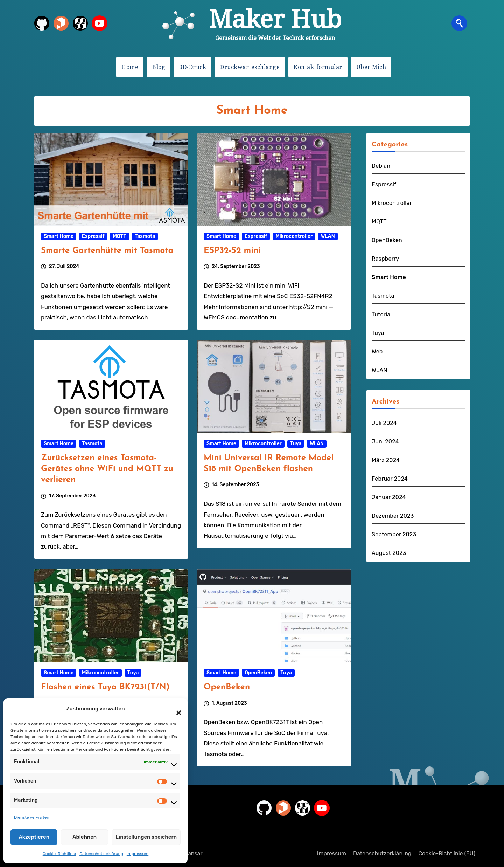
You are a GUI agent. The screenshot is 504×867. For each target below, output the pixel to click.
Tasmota (145, 236)
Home (130, 67)
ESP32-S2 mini (232, 251)
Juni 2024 (385, 442)
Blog (159, 67)
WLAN (328, 236)
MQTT (119, 236)
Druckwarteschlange (250, 67)
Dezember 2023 (393, 516)
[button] (175, 709)
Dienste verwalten (32, 817)
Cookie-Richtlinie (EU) (447, 854)
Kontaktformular (318, 67)
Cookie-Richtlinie (59, 854)
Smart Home (59, 236)
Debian (381, 166)
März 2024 (386, 460)
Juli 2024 (384, 423)
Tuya (296, 444)
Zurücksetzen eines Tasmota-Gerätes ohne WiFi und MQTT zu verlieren (107, 469)
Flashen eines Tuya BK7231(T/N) (105, 687)
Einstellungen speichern (146, 837)
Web (377, 352)
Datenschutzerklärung (101, 854)
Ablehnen (85, 837)
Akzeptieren (34, 837)
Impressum (138, 854)
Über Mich (371, 67)
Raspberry (385, 259)
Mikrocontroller (294, 236)
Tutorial (382, 314)
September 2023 (394, 534)
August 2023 (389, 553)
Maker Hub (275, 18)
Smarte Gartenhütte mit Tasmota (107, 251)
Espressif (93, 236)
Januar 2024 (389, 497)
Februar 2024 (390, 479)
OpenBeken (258, 673)
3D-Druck (193, 67)
